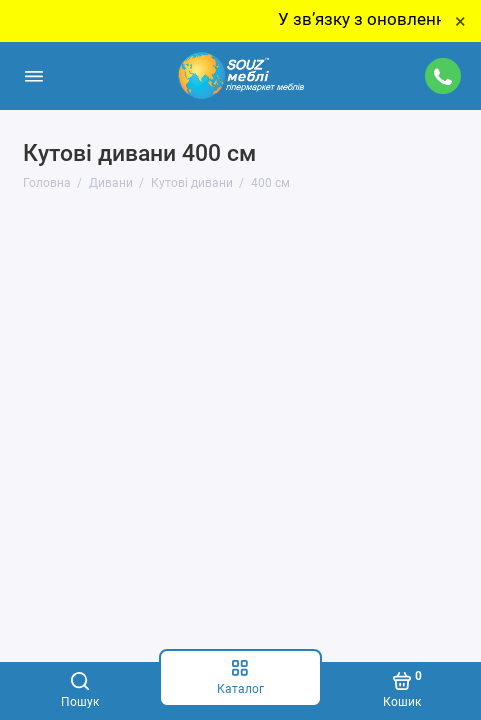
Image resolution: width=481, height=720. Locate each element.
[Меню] (34, 76)
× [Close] (460, 21)
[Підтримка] (444, 76)
